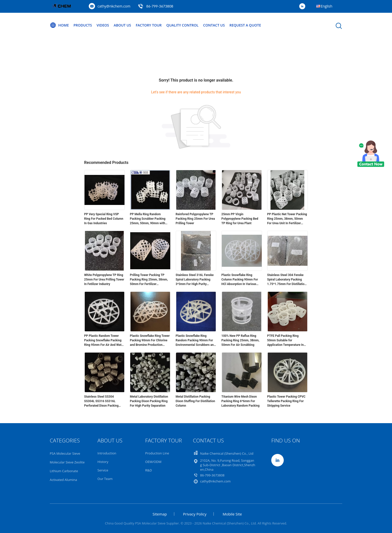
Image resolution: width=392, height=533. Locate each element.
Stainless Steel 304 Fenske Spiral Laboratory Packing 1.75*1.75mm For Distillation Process (287, 280)
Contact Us (214, 25)
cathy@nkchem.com (114, 6)
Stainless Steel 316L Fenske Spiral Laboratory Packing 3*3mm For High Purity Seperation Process (195, 280)
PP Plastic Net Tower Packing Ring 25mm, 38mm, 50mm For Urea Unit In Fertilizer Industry (287, 219)
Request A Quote (245, 25)
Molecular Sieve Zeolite (67, 462)
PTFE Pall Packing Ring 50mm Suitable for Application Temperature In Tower (285, 341)
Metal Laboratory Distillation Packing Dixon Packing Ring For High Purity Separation (149, 401)
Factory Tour (149, 25)
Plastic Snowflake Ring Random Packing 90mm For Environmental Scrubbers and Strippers (196, 341)
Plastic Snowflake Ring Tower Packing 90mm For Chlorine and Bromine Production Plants (150, 341)
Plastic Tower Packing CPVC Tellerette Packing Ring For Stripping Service (286, 401)
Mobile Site (232, 514)
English (326, 6)
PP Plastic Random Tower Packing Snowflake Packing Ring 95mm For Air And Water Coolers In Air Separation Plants (104, 341)
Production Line (157, 453)
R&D (149, 470)
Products (83, 25)
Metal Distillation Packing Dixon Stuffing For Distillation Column (195, 401)
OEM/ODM (153, 462)
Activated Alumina (63, 480)
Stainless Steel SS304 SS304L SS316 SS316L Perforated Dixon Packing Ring (101, 401)
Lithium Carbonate (64, 471)
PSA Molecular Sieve (65, 453)
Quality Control (182, 25)
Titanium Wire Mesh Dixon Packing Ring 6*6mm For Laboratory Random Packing (241, 401)
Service (103, 470)
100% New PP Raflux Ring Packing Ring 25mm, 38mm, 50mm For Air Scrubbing (240, 340)
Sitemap (160, 514)
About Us (122, 25)
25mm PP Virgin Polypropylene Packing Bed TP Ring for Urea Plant (240, 219)
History (103, 462)
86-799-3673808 (160, 6)
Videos (103, 25)
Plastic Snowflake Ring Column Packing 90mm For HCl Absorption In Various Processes (240, 280)
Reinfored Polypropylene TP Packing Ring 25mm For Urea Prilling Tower (195, 219)
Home (59, 25)
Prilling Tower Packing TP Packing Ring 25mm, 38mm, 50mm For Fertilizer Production (149, 280)
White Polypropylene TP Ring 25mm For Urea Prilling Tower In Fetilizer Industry (104, 280)
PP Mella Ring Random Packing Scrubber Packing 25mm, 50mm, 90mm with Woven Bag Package (148, 219)
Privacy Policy (195, 514)
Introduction (107, 453)
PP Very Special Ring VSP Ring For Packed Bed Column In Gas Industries (104, 219)
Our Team (105, 479)
